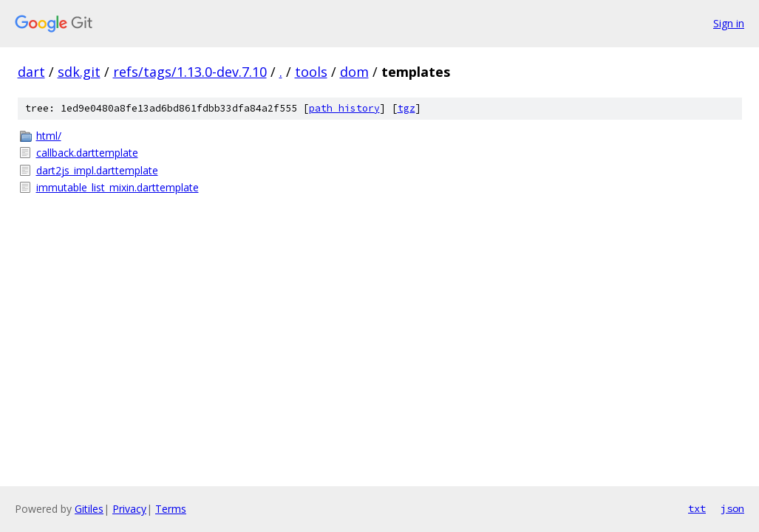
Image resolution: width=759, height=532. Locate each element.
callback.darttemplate (87, 153)
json (732, 508)
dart (31, 72)
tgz (406, 108)
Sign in (729, 23)
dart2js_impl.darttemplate (97, 170)
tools (311, 72)
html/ (49, 136)
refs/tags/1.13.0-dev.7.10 (190, 72)
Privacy (129, 509)
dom (354, 72)
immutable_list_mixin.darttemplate (118, 187)
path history (344, 108)
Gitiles (89, 509)
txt (697, 508)
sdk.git (79, 72)
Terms (171, 509)
